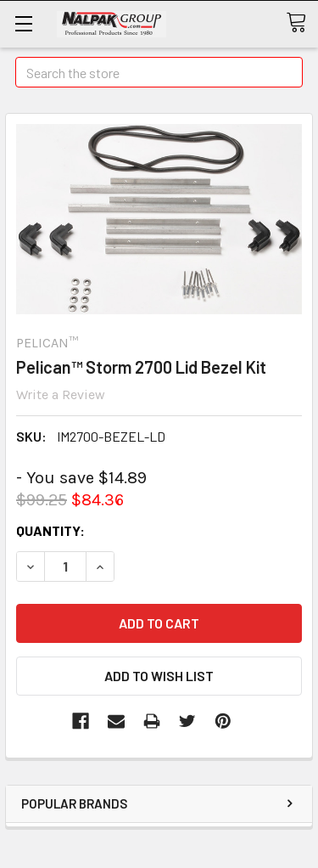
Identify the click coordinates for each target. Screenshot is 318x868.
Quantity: (50, 530)
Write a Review (61, 395)
